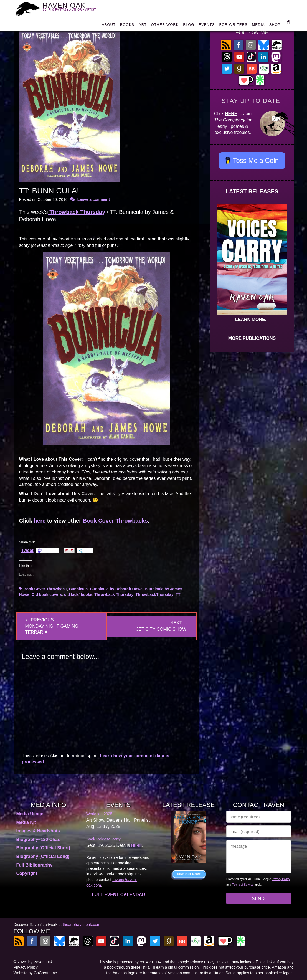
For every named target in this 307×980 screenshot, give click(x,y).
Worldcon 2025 (99, 814)
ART (143, 25)
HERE (231, 114)
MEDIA (258, 25)
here (40, 521)
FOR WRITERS (233, 25)
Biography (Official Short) (43, 848)
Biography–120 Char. (38, 840)
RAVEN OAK (73, 8)
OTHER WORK (165, 25)
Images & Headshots (38, 831)
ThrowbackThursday (155, 594)
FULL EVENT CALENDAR (119, 895)
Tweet (27, 550)
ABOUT (109, 25)
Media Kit (26, 822)
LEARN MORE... (252, 319)
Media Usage (30, 814)
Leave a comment (94, 199)
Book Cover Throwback (45, 589)
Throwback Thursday (77, 212)
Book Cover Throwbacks (116, 521)
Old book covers (47, 594)
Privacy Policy (281, 879)
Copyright (27, 873)
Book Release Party (103, 839)
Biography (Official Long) (43, 856)
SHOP (275, 25)
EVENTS (207, 25)
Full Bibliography (35, 865)
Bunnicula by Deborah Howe (116, 589)
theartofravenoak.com (81, 925)
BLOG (189, 25)
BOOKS (127, 25)
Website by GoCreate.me (35, 973)
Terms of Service (243, 885)
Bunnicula (78, 589)
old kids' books (78, 594)
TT (178, 594)
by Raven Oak (41, 962)
